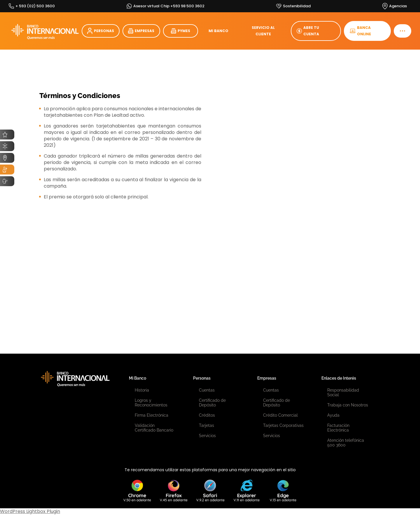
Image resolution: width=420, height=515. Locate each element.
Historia (142, 390)
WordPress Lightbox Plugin (30, 511)
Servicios (207, 436)
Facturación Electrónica (338, 428)
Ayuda (333, 415)
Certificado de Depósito (212, 403)
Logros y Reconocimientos (151, 403)
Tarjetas (206, 425)
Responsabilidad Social (343, 392)
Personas (202, 378)
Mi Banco (138, 378)
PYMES (181, 31)
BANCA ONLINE (360, 31)
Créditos (207, 415)
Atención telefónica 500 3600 (346, 443)
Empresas (267, 378)
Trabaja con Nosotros (348, 405)
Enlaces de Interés (339, 378)
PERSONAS (101, 31)
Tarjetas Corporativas (283, 425)
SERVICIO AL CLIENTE (263, 31)
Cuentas (207, 390)
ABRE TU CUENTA (308, 31)
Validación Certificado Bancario (154, 428)
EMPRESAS (141, 31)
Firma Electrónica (152, 415)
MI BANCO (218, 31)
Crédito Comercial (280, 415)
